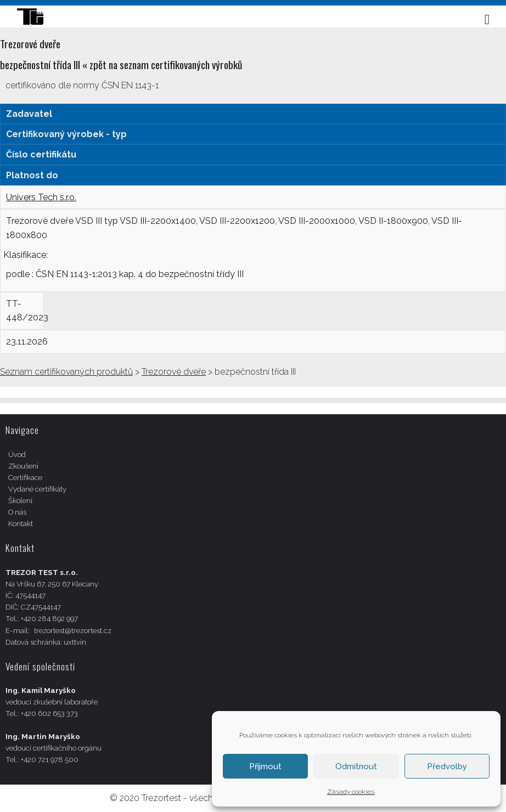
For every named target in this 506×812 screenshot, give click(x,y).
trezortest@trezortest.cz (73, 631)
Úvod (17, 455)
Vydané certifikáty (37, 489)
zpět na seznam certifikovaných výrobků (166, 64)
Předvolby (447, 766)
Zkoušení (23, 466)
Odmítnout (356, 766)
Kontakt (21, 524)
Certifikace (25, 478)
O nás (17, 512)
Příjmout (265, 766)
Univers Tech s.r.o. (41, 197)
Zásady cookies (351, 792)
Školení (20, 501)
